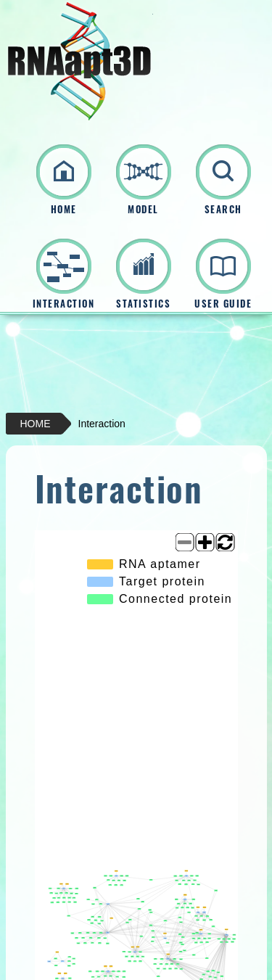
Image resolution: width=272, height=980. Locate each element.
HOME (64, 209)
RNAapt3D (79, 61)
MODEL (143, 209)
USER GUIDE (223, 304)
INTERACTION (64, 304)
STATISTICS (143, 304)
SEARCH (223, 209)
